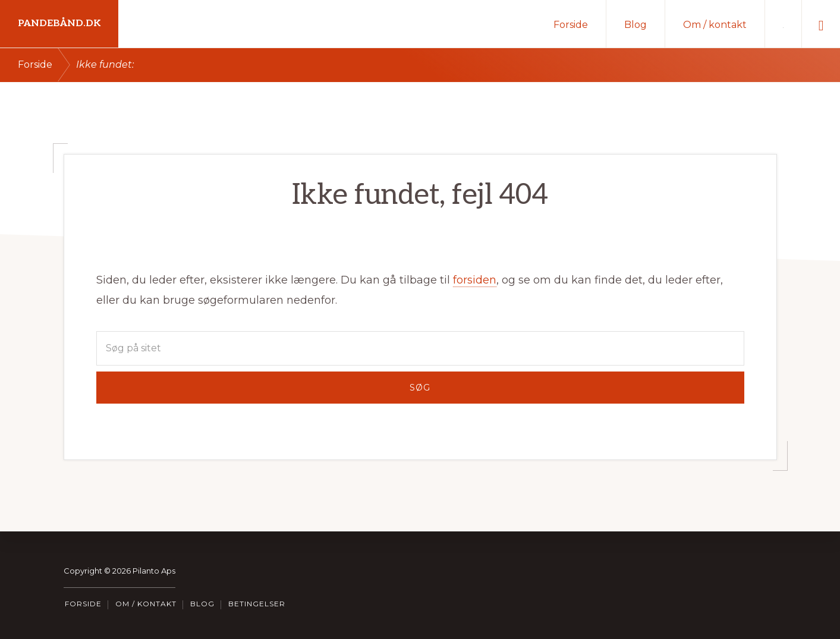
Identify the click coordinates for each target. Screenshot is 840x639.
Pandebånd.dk (59, 23)
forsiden (475, 280)
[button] (821, 24)
